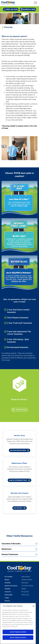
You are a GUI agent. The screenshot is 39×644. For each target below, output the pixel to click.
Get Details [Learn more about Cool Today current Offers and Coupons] (20, 508)
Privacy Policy (25, 592)
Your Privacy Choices (27, 586)
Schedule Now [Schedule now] (28, 9)
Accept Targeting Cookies (18, 632)
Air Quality (8, 583)
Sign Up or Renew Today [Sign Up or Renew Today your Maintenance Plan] (19, 480)
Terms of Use (25, 595)
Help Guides (25, 583)
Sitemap (24, 589)
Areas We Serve (26, 577)
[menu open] (35, 3)
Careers (7, 598)
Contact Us (8, 592)
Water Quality (8, 595)
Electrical (7, 601)
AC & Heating (8, 577)
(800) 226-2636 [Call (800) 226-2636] (11, 9)
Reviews (7, 580)
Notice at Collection (27, 580)
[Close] (33, 606)
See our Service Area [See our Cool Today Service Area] (20, 450)
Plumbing (7, 589)
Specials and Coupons (11, 586)
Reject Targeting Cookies (18, 638)
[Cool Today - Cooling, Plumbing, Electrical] (8, 3)
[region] (18, 623)
